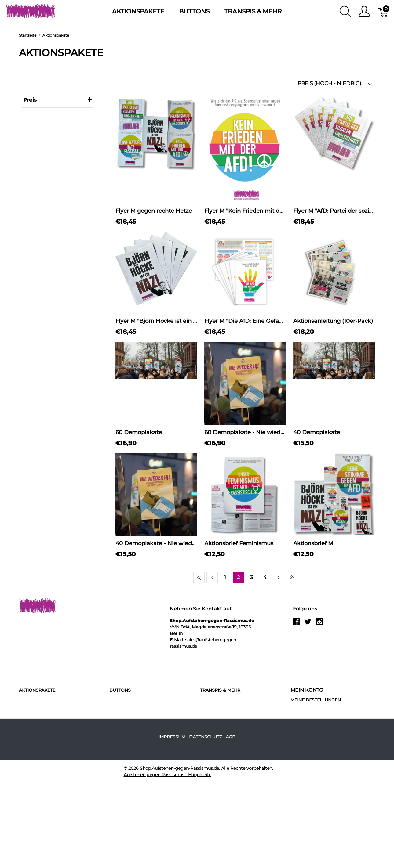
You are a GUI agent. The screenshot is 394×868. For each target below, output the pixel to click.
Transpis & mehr (253, 11)
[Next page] (278, 577)
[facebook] (296, 624)
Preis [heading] (58, 100)
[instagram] (319, 624)
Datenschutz (206, 737)
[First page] (199, 577)
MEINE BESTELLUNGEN (316, 700)
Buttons (194, 11)
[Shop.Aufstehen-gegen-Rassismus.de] (31, 11)
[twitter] (308, 624)
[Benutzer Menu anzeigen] (364, 11)
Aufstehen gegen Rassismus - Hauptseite (168, 775)
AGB (231, 737)
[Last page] (292, 577)
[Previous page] (212, 577)
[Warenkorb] (384, 11)
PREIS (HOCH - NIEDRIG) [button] (335, 83)
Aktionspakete (138, 11)
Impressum (172, 737)
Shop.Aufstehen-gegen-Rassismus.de (179, 768)
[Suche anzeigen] (345, 11)
